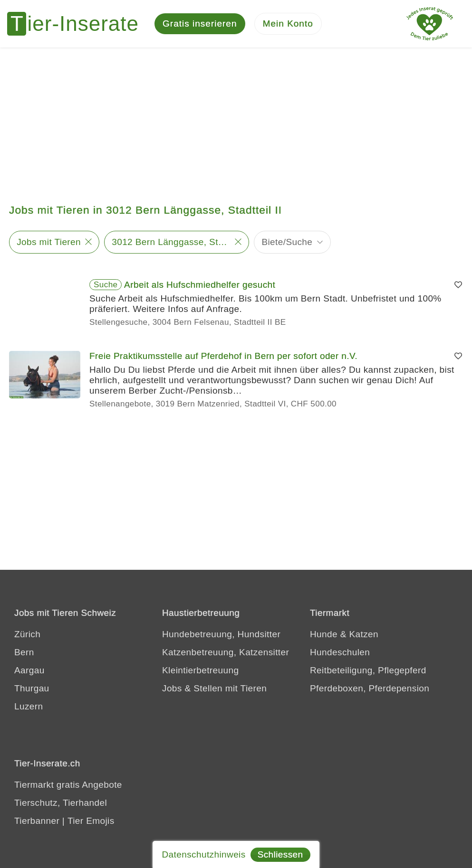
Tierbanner (37, 821)
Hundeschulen (340, 652)
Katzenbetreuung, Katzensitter (226, 652)
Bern (24, 652)
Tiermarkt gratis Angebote (68, 785)
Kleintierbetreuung (200, 670)
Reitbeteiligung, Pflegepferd (368, 670)
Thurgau (32, 688)
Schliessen (280, 854)
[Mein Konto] (288, 24)
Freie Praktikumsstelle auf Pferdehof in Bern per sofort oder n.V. (223, 356)
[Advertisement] (236, 119)
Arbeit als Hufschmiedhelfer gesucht (200, 285)
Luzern (29, 706)
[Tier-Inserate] (78, 24)
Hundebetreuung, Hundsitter (221, 634)
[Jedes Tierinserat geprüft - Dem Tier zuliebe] (430, 24)
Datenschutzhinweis (203, 854)
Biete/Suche (287, 242)
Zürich (27, 634)
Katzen (364, 634)
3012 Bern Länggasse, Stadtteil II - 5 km (171, 242)
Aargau (29, 670)
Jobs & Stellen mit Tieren (214, 688)
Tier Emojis (91, 821)
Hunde (324, 634)
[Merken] (458, 285)
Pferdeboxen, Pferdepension (370, 688)
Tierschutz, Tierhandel (61, 803)
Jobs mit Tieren (49, 242)
